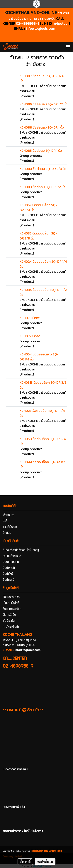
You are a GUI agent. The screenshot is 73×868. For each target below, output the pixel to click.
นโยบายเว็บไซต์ (11, 603)
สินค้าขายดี (9, 568)
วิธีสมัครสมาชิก (11, 597)
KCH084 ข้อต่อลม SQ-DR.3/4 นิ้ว (43, 169)
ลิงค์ (5, 521)
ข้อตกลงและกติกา (12, 609)
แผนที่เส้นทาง (10, 527)
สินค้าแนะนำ (9, 580)
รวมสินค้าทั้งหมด (12, 556)
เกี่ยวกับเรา (9, 515)
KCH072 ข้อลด (30, 336)
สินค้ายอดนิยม (11, 562)
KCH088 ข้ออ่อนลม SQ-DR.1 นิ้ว (42, 127)
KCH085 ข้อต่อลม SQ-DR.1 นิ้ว (41, 151)
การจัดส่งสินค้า (11, 627)
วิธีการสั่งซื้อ (9, 615)
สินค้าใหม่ (8, 574)
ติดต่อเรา (8, 533)
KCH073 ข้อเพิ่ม (31, 318)
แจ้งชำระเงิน (9, 621)
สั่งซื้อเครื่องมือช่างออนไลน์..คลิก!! (21, 550)
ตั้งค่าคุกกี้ (25, 862)
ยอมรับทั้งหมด (45, 862)
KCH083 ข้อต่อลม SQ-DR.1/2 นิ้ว (42, 187)
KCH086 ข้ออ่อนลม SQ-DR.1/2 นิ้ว (43, 104)
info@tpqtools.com (40, 28)
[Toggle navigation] (68, 47)
